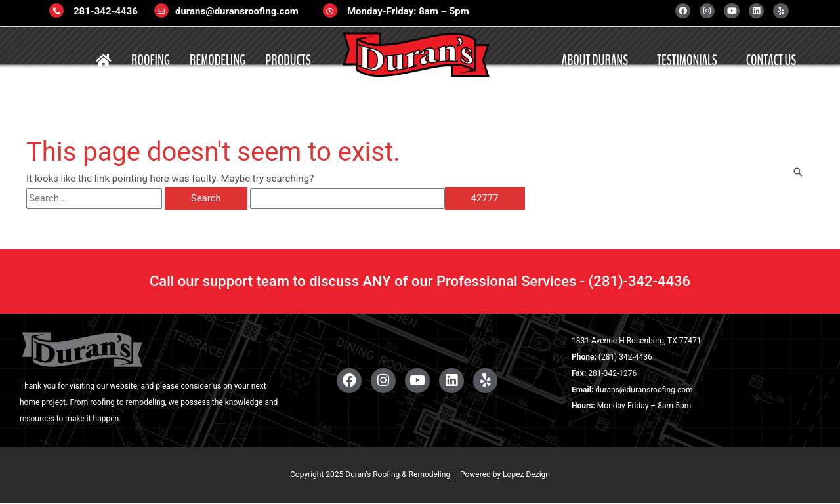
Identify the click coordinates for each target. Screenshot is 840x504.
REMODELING (218, 60)
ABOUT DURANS (595, 60)
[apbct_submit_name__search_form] (485, 199)
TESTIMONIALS (687, 60)
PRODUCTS (288, 60)
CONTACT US (771, 60)
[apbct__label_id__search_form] (347, 199)
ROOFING (151, 60)
